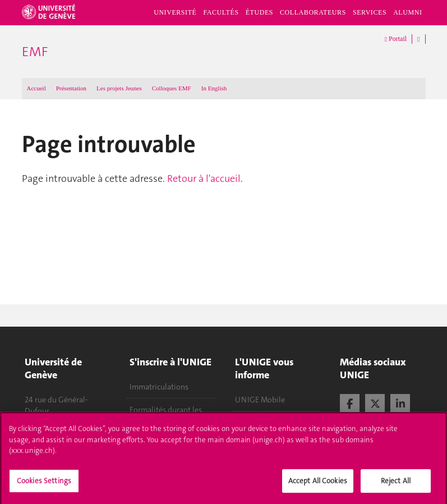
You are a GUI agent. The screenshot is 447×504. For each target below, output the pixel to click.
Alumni (407, 12)
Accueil (36, 88)
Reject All (396, 485)
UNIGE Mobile (260, 400)
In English (214, 88)
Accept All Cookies (318, 485)
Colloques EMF (172, 88)
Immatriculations (159, 387)
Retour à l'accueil (204, 178)
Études (259, 12)
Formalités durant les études (166, 415)
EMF (35, 52)
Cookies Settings (44, 485)
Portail (396, 39)
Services (370, 12)
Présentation (71, 88)
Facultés (221, 12)
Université (175, 12)
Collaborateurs (313, 12)
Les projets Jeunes (119, 88)
